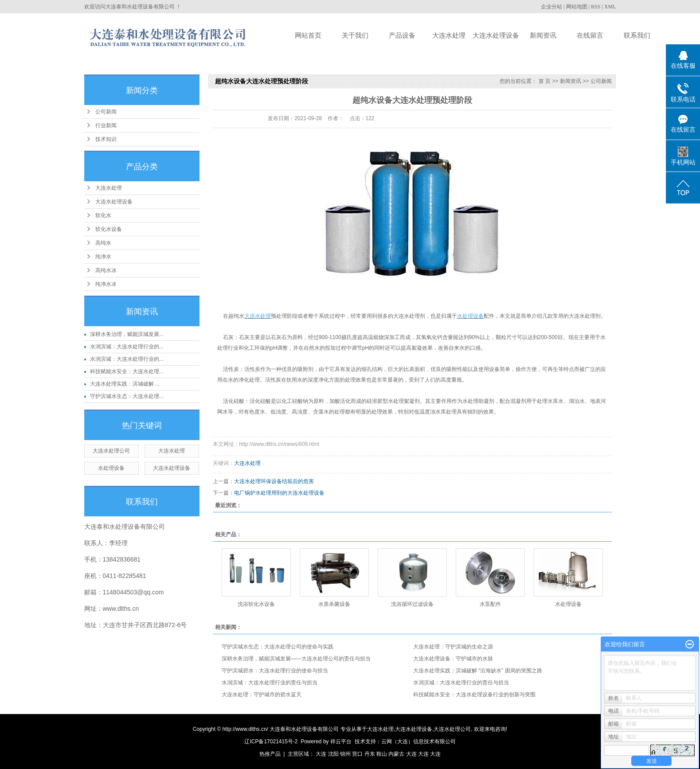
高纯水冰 (106, 270)
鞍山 (382, 754)
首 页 (545, 81)
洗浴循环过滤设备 (412, 604)
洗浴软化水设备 (256, 604)
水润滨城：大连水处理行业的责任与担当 (270, 683)
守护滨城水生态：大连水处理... (127, 396)
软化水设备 (109, 229)
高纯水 (103, 243)
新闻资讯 (543, 35)
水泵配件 (490, 604)
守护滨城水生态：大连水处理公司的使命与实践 (278, 647)
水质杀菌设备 (334, 604)
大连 (321, 754)
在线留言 (590, 35)
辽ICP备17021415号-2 (271, 742)
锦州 (345, 754)
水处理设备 (111, 468)
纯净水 (103, 257)
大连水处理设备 (496, 35)
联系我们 (637, 35)
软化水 (103, 215)
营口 (357, 754)
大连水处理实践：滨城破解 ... (125, 384)
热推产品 (270, 754)
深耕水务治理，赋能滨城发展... (127, 334)
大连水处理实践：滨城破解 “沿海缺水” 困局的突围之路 (478, 671)
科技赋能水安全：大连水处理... (127, 371)
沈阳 (333, 754)
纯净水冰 (106, 284)
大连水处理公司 (111, 451)
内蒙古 (396, 754)
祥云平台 (341, 742)
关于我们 (355, 35)
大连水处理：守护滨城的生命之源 (453, 647)
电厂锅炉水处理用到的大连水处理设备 (279, 493)
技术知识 (106, 139)
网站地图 (577, 7)
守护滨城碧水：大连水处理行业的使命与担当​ (275, 671)
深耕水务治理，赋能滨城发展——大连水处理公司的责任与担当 (296, 659)
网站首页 (308, 35)
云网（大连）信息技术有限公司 (418, 742)
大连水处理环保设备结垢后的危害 (274, 481)
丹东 (370, 754)
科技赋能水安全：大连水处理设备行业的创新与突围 (474, 695)
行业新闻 (106, 125)
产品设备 (402, 35)
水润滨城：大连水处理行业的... (127, 347)
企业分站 (551, 7)
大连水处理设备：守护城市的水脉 (453, 659)
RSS (596, 7)
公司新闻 (106, 112)
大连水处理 (449, 35)
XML (610, 7)
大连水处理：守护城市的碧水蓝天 (262, 695)
